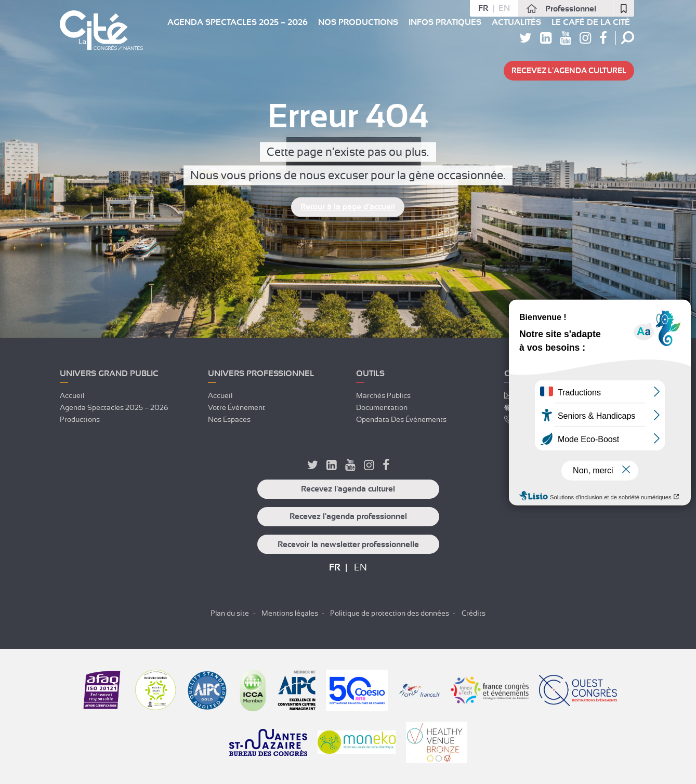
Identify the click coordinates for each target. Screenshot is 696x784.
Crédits (474, 613)
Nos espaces (229, 419)
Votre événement (237, 407)
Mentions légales (290, 613)
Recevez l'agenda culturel (569, 71)
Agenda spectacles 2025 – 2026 (238, 22)
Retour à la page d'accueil (348, 207)
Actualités (516, 22)
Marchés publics (383, 395)
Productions (80, 419)
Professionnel (571, 9)
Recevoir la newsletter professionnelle (348, 544)
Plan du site (230, 613)
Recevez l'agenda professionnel (348, 516)
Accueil (72, 395)
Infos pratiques (445, 22)
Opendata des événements (401, 419)
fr (483, 8)
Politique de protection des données (390, 613)
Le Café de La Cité (591, 22)
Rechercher (628, 38)
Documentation (382, 407)
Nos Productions (358, 22)
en (504, 8)
